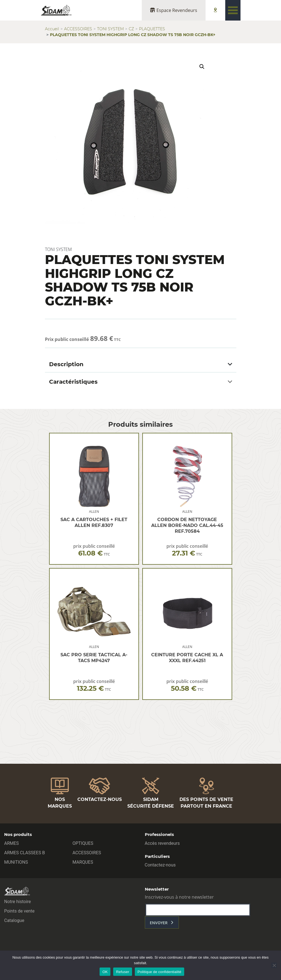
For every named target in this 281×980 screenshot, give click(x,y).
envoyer (159, 923)
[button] (202, 67)
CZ (131, 29)
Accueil (52, 29)
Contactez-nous (160, 865)
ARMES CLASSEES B (25, 853)
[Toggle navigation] (233, 10)
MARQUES (83, 862)
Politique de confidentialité (160, 972)
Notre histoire (17, 902)
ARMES (12, 843)
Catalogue (14, 920)
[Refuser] (274, 965)
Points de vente (19, 911)
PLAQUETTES (152, 29)
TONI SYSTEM (110, 29)
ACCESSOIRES (78, 29)
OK (105, 972)
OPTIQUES (83, 843)
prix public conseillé (94, 550)
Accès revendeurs (162, 843)
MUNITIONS (16, 862)
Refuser (122, 972)
